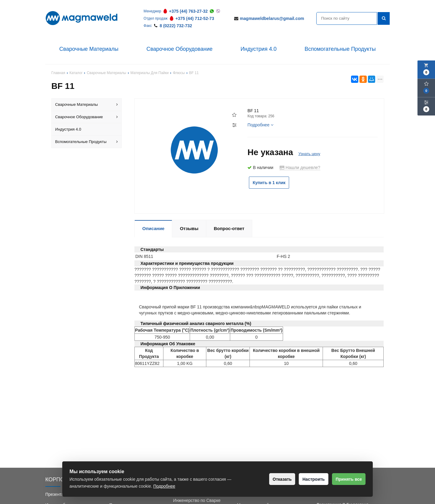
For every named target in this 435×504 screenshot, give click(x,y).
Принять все (347, 479)
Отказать (272, 479)
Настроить (307, 479)
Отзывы (189, 228)
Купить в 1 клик (273, 183)
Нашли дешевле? (300, 167)
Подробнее (260, 125)
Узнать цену (309, 154)
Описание (153, 228)
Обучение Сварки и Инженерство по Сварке (197, 497)
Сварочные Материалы (89, 49)
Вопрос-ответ (229, 228)
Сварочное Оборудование (180, 49)
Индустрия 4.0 (258, 49)
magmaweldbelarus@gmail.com (272, 18)
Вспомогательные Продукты (340, 49)
